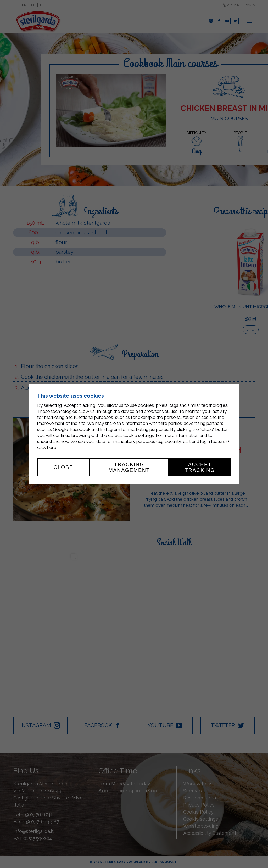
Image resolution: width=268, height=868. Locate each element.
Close (63, 467)
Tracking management (129, 467)
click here (47, 447)
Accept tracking (200, 467)
